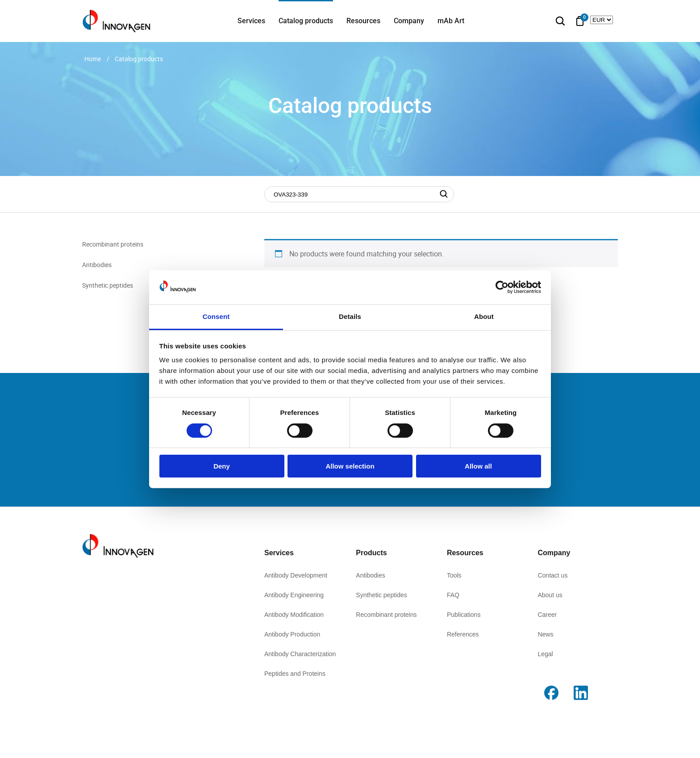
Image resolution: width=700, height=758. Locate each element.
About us (550, 595)
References (463, 634)
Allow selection (350, 466)
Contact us (552, 575)
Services (251, 21)
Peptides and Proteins (295, 674)
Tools (454, 575)
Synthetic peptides (108, 285)
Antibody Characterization (300, 654)
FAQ (453, 595)
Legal (545, 654)
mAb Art (451, 21)
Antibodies (97, 265)
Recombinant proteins (113, 244)
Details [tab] (350, 316)
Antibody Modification (294, 615)
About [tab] (484, 316)
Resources (363, 21)
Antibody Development (296, 575)
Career (547, 615)
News (545, 634)
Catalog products (306, 21)
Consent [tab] (216, 316)
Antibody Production (292, 634)
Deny (222, 466)
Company (409, 21)
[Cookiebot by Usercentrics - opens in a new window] (502, 287)
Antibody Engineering (294, 595)
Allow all (478, 466)
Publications (464, 615)
